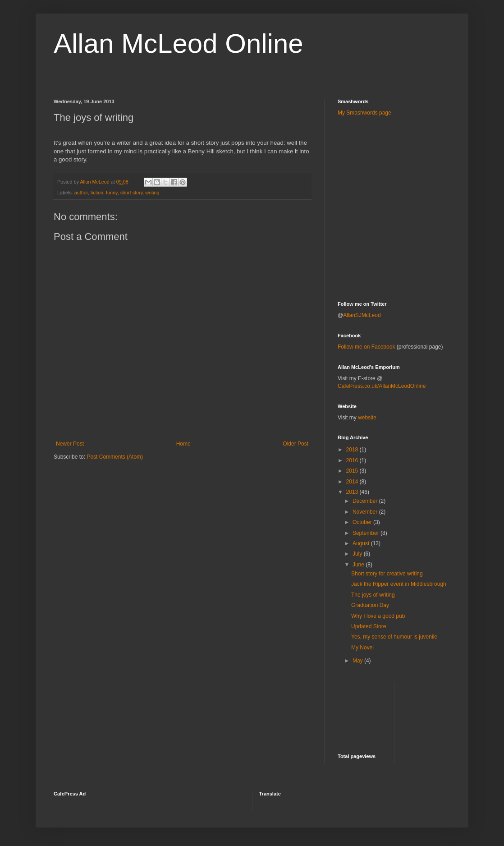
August (362, 543)
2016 (353, 460)
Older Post (296, 444)
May (358, 661)
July (358, 554)
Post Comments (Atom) (115, 457)
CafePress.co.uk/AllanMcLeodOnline (382, 386)
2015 (353, 471)
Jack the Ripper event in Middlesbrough (399, 584)
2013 (353, 492)
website (367, 418)
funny (112, 193)
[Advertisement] (390, 144)
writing (152, 193)
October (363, 522)
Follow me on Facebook (366, 347)
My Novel (362, 648)
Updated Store (369, 626)
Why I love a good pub (378, 616)
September (367, 533)
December (366, 501)
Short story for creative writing (387, 574)
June (359, 565)
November (366, 512)
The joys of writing (373, 595)
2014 (353, 482)
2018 (353, 450)
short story (132, 193)
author (81, 193)
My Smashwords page (364, 113)
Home (183, 444)
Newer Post (70, 444)
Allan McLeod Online (179, 44)
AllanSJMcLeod (362, 315)
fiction (97, 193)
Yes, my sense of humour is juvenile (394, 637)
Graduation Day (370, 605)
